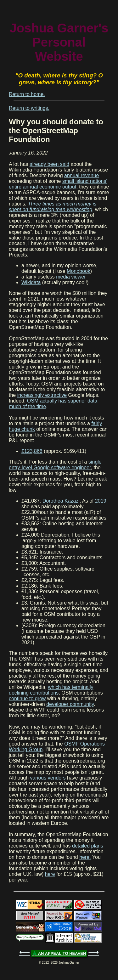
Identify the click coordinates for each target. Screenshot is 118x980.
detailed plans (88, 846)
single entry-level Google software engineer (55, 465)
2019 (101, 501)
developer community (70, 704)
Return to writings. (29, 108)
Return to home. (27, 94)
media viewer (71, 277)
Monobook (79, 271)
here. (85, 857)
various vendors (48, 778)
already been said (49, 164)
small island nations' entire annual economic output (58, 184)
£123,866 (32, 451)
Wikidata (31, 282)
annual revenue (81, 175)
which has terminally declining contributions (51, 690)
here (50, 874)
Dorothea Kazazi (61, 501)
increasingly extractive (42, 395)
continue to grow (27, 698)
